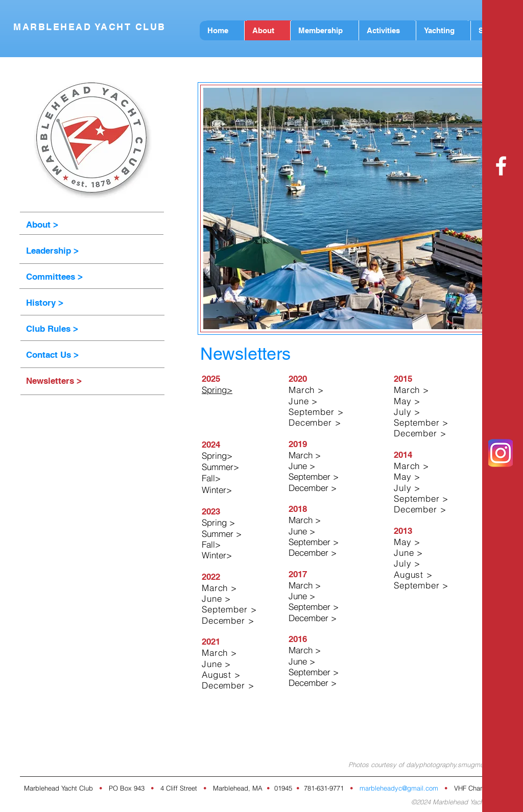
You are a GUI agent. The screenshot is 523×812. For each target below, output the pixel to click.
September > (314, 476)
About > (42, 225)
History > (45, 303)
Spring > (218, 522)
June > (302, 466)
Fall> (211, 478)
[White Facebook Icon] (501, 166)
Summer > (222, 534)
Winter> (217, 555)
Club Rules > (52, 329)
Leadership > (52, 251)
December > (313, 488)
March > (305, 455)
